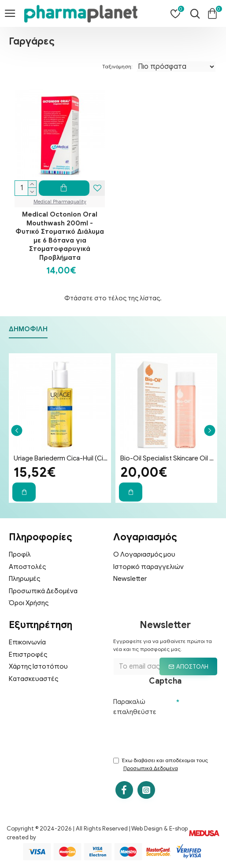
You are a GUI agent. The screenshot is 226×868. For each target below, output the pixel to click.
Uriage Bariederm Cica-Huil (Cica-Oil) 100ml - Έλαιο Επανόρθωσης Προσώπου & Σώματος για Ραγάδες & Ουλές (62, 456)
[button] (17, 428)
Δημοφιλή (28, 327)
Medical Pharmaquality (60, 202)
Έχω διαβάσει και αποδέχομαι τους (161, 765)
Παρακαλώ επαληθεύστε (135, 705)
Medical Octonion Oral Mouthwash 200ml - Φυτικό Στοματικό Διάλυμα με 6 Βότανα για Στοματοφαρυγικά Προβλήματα (60, 236)
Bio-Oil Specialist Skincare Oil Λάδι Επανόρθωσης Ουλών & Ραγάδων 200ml (168, 456)
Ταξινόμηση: (117, 66)
